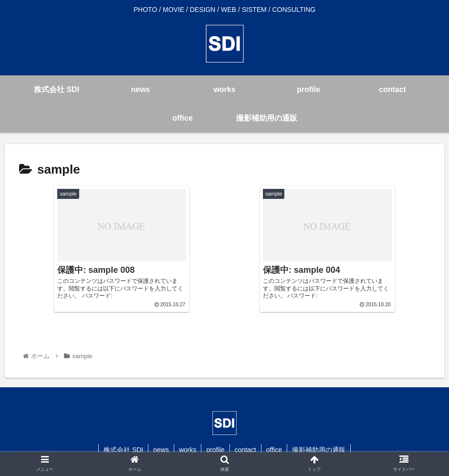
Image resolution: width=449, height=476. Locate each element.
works (188, 450)
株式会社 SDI (123, 450)
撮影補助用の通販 (319, 450)
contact (245, 450)
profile (215, 450)
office (274, 450)
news (161, 450)
